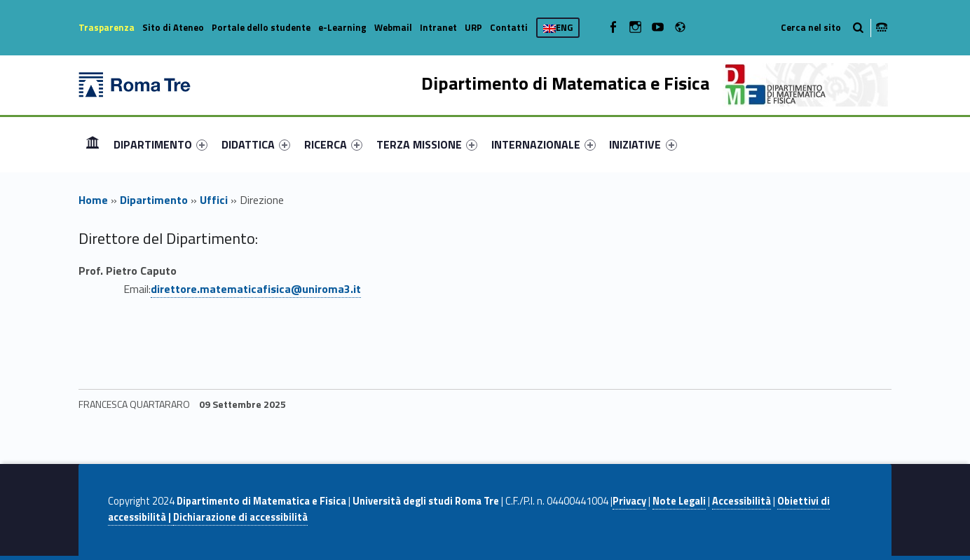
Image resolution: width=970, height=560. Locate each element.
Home (93, 144)
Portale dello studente (261, 27)
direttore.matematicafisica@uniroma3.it (256, 289)
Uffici (214, 200)
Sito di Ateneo (173, 27)
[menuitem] (93, 144)
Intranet (438, 27)
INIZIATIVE (643, 144)
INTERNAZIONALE (544, 144)
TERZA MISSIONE (427, 144)
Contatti (509, 27)
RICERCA (333, 144)
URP (473, 27)
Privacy (629, 501)
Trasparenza (107, 27)
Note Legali (679, 501)
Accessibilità (742, 501)
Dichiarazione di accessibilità (240, 517)
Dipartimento (154, 200)
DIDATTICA (256, 144)
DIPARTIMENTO (160, 144)
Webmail (393, 27)
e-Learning (342, 27)
